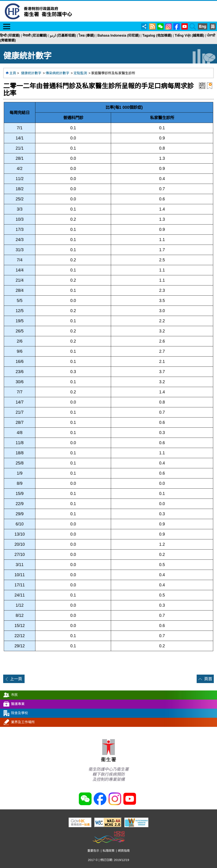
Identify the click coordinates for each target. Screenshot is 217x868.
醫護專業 (18, 704)
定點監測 (80, 73)
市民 (14, 695)
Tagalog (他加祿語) (157, 35)
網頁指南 (124, 851)
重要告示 (93, 851)
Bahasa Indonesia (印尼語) (119, 35)
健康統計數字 (31, 73)
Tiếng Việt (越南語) (189, 35)
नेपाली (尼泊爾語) (35, 35)
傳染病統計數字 (57, 73)
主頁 (13, 73)
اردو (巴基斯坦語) (63, 35)
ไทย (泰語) (87, 35)
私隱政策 (108, 851)
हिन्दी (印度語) (10, 35)
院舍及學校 (19, 713)
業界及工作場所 (23, 722)
